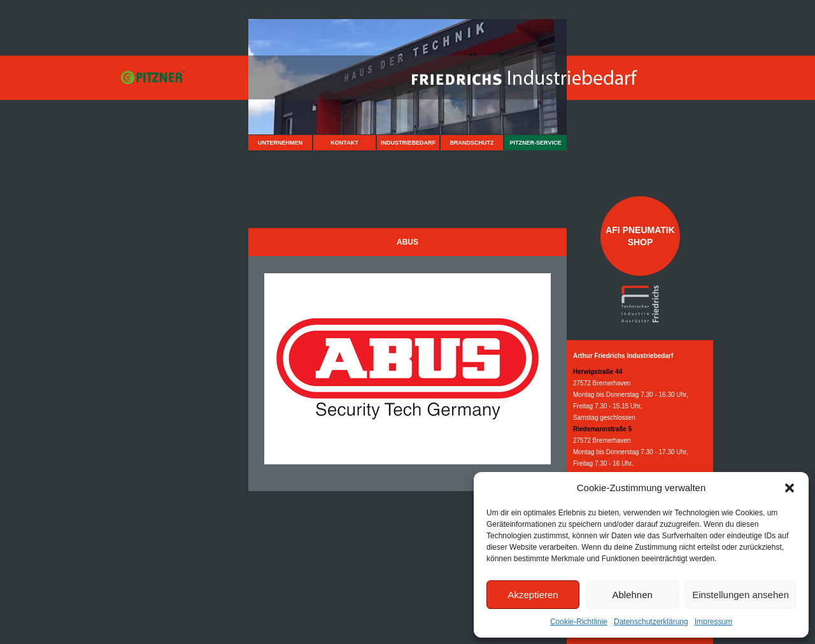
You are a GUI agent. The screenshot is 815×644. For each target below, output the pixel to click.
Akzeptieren (533, 595)
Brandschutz (472, 143)
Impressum (713, 622)
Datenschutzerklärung (651, 622)
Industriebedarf (408, 143)
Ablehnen (632, 595)
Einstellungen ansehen (741, 595)
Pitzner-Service (536, 143)
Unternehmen (280, 143)
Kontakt (344, 143)
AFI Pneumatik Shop (640, 236)
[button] (790, 488)
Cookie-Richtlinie (579, 622)
